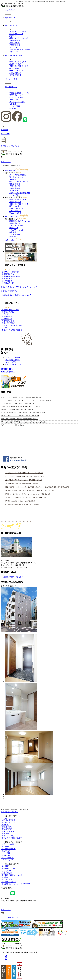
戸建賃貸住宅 (15, 45)
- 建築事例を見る (7, 274)
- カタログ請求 (6, 880)
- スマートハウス (7, 328)
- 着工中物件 (6, 851)
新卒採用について (16, 95)
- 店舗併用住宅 (6, 319)
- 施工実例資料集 (7, 858)
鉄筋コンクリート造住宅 (19, 38)
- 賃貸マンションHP (8, 882)
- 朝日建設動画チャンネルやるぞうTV (15, 884)
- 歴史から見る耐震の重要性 (12, 330)
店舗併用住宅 (15, 43)
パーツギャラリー (17, 216)
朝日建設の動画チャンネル (20, 93)
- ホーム (4, 818)
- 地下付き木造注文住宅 (10, 310)
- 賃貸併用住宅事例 (8, 849)
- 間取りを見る (6, 279)
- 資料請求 (5, 877)
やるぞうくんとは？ (17, 102)
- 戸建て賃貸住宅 (7, 321)
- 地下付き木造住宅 (8, 820)
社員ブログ (14, 100)
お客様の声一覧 (15, 73)
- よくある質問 (11, 362)
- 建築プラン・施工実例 (10, 272)
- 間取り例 (5, 834)
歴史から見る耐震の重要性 (20, 49)
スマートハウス (15, 47)
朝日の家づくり (13, 173)
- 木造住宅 (5, 314)
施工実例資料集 (15, 75)
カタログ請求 (15, 52)
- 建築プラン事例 (7, 844)
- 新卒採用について (12, 360)
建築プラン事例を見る (18, 62)
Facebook (13, 108)
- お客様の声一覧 (7, 283)
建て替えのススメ (16, 34)
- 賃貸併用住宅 (6, 316)
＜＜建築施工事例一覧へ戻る (12, 577)
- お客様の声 (6, 855)
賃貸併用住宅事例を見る (19, 66)
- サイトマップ (6, 873)
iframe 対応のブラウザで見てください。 (39, 425)
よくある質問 (15, 106)
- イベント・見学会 (12, 358)
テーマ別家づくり (16, 71)
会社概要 (13, 104)
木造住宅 (13, 36)
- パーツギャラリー (8, 860)
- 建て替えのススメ (8, 312)
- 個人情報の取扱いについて (12, 875)
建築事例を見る (15, 64)
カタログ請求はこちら (9, 812)
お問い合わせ (13, 240)
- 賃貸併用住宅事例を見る (11, 276)
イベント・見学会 (16, 97)
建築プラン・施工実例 (16, 197)
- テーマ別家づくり (8, 281)
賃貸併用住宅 (15, 40)
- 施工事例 (5, 847)
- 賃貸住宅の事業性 (8, 323)
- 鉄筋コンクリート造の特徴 (12, 325)
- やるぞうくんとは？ (13, 364)
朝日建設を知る (16, 219)
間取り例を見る (15, 68)
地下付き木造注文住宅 (18, 31)
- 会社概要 (5, 866)
